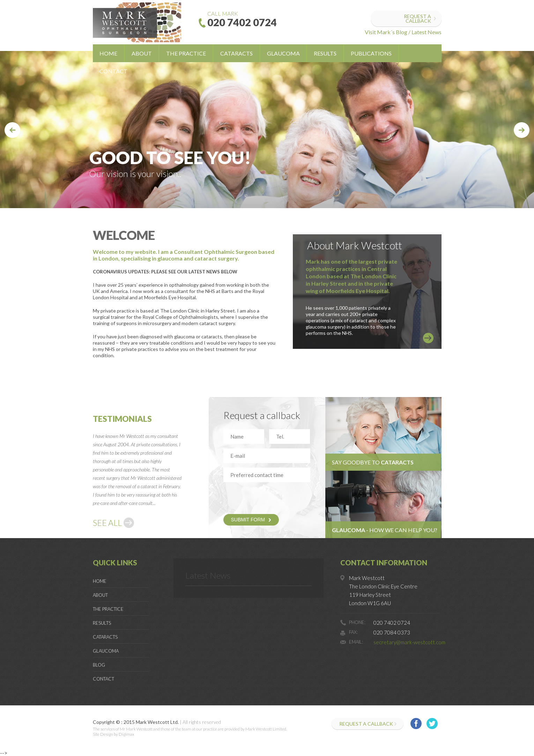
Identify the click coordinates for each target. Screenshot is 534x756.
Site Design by (105, 734)
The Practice (186, 53)
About (142, 53)
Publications (371, 53)
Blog (99, 665)
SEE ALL (107, 523)
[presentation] (264, 497)
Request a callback (417, 19)
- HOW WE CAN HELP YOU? (385, 530)
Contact (113, 71)
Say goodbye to (373, 462)
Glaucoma (283, 53)
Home (108, 53)
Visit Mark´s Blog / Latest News (403, 32)
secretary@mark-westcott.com (409, 642)
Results (325, 53)
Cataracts (236, 53)
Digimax (127, 734)
